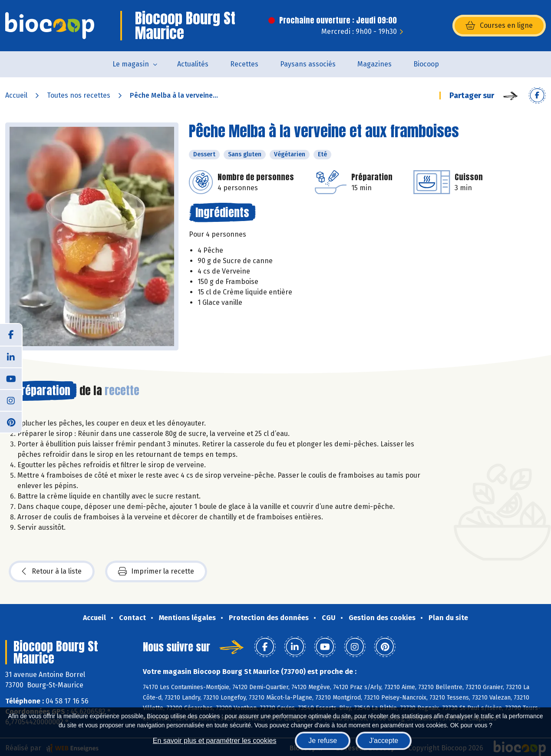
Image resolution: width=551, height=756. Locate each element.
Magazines (374, 64)
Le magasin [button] (131, 64)
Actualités (193, 64)
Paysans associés (308, 64)
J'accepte (384, 741)
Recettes (244, 64)
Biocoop (426, 64)
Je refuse (323, 741)
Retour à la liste (52, 571)
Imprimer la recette (156, 571)
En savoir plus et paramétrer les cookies (215, 741)
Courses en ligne (499, 26)
